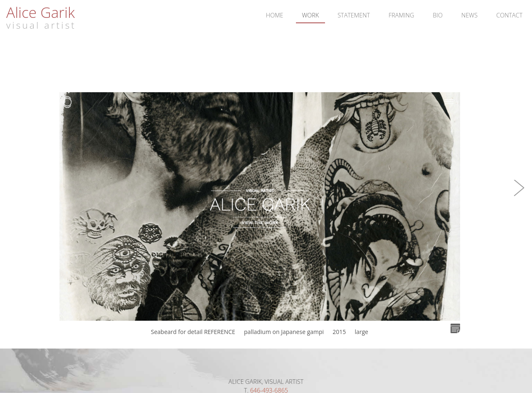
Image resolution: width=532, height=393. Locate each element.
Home (275, 15)
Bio (438, 15)
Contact (509, 15)
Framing (401, 15)
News (469, 15)
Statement (354, 15)
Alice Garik (41, 12)
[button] (520, 196)
